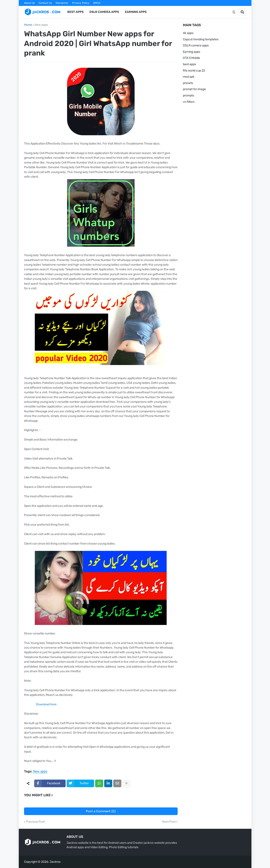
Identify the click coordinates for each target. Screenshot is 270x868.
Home (28, 25)
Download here (46, 704)
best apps (189, 64)
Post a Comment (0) (101, 811)
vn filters (189, 102)
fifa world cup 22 (194, 71)
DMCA (97, 3)
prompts (188, 95)
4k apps (188, 33)
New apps (41, 25)
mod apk (189, 77)
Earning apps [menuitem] (136, 12)
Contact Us (45, 3)
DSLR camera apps (196, 45)
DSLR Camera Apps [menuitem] (104, 12)
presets (188, 83)
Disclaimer (62, 3)
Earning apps (192, 52)
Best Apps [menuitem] (75, 12)
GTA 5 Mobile (191, 58)
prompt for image (194, 89)
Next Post (169, 822)
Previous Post (35, 822)
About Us (29, 3)
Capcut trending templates (201, 39)
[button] (234, 12)
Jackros (55, 862)
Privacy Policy (81, 3)
